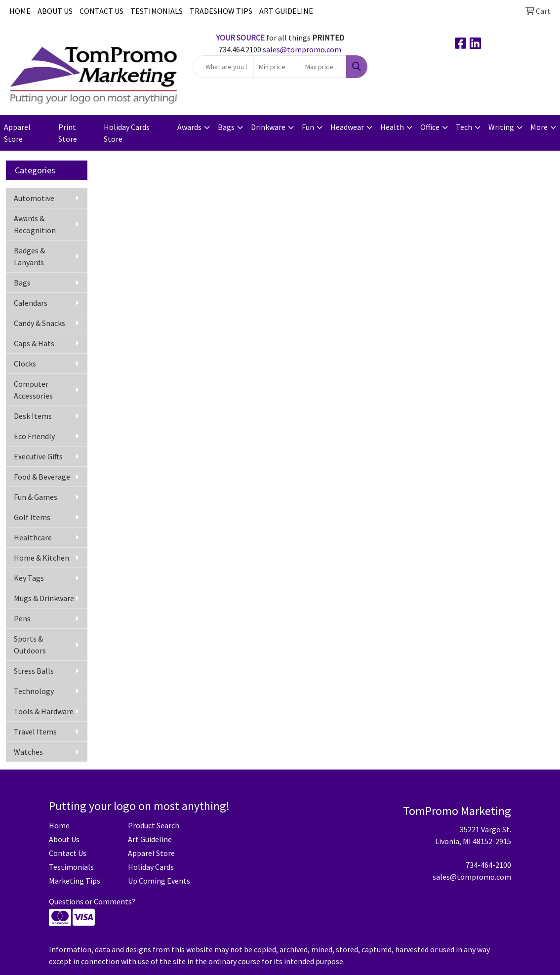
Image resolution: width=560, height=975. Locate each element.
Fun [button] (308, 127)
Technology (34, 691)
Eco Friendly (34, 436)
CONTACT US (101, 11)
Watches (28, 752)
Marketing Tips (75, 881)
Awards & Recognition (35, 224)
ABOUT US (55, 11)
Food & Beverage (42, 477)
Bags (22, 283)
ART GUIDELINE (286, 11)
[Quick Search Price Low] (277, 67)
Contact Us (68, 853)
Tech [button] (464, 127)
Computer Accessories (33, 390)
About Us (64, 839)
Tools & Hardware (44, 711)
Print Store (68, 133)
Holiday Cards (151, 867)
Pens (22, 618)
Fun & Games (36, 497)
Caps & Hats (34, 343)
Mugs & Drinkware (44, 598)
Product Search (154, 825)
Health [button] (392, 127)
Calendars (31, 303)
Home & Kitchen (41, 558)
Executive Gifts (38, 456)
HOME (20, 11)
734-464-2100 (488, 865)
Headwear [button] (347, 127)
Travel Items (35, 731)
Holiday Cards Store (127, 133)
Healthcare (33, 537)
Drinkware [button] (268, 127)
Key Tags (29, 578)
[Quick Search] (223, 67)
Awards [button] (189, 127)
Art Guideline (150, 839)
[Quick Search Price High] (323, 67)
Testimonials (71, 867)
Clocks (25, 364)
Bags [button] (226, 127)
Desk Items (33, 416)
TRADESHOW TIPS (221, 11)
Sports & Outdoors (30, 645)
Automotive (34, 198)
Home (59, 825)
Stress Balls (34, 671)
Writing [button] (501, 127)
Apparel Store (17, 133)
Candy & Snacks (40, 323)
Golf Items (32, 517)
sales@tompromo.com (302, 49)
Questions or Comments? (92, 901)
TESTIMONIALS (157, 11)
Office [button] (430, 127)
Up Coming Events (159, 881)
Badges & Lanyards (29, 256)
